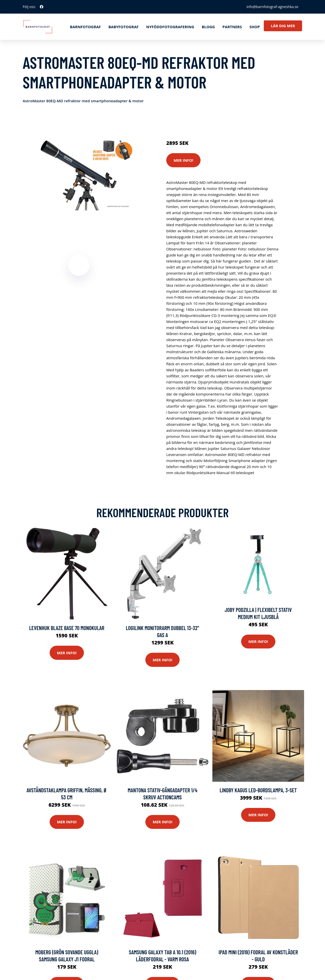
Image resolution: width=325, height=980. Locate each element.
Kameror (196, 122)
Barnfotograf (86, 27)
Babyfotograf (123, 27)
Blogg (208, 27)
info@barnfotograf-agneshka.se (272, 7)
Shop (255, 27)
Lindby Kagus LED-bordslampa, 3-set (258, 790)
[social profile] (42, 7)
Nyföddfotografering (170, 27)
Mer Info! (183, 160)
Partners (232, 27)
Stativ (210, 122)
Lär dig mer (283, 26)
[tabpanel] (79, 173)
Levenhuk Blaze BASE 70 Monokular (67, 628)
